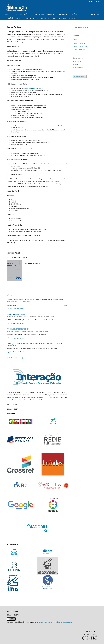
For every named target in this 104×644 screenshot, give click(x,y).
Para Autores (77, 65)
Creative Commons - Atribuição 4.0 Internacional (55, 622)
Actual (6, 14)
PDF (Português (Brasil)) (17, 309)
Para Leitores (77, 61)
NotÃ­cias (75, 14)
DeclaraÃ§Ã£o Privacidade (14, 18)
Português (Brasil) (79, 43)
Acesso (98, 2)
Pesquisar (95, 14)
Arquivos (14, 14)
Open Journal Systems (80, 27)
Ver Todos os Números (14, 358)
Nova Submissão (80, 77)
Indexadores (51, 14)
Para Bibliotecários (79, 68)
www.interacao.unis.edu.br (34, 88)
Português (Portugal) (80, 46)
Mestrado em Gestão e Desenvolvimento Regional (58, 18)
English (76, 39)
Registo (92, 2)
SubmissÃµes (25, 14)
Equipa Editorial (38, 14)
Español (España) (79, 49)
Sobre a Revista (31, 18)
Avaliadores (63, 14)
